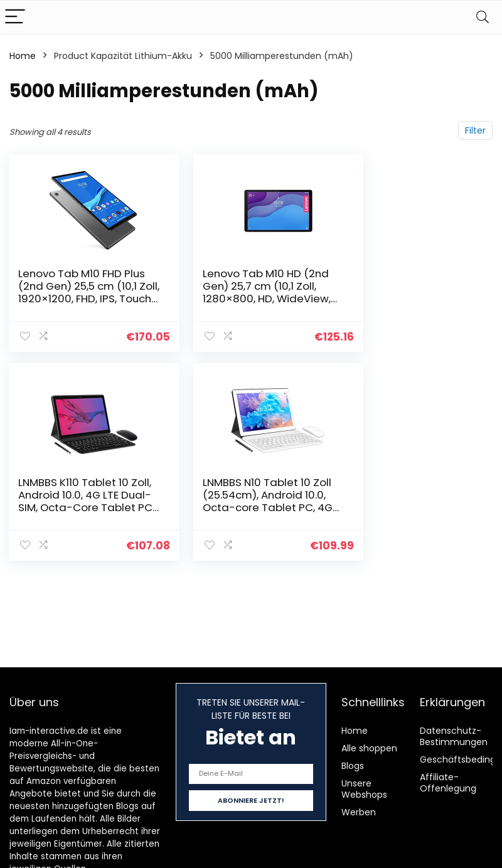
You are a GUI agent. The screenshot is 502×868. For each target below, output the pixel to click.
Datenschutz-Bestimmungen (454, 736)
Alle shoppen (369, 748)
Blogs (353, 766)
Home (23, 56)
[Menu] (15, 17)
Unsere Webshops (364, 789)
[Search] (483, 17)
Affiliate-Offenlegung (448, 783)
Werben (359, 812)
